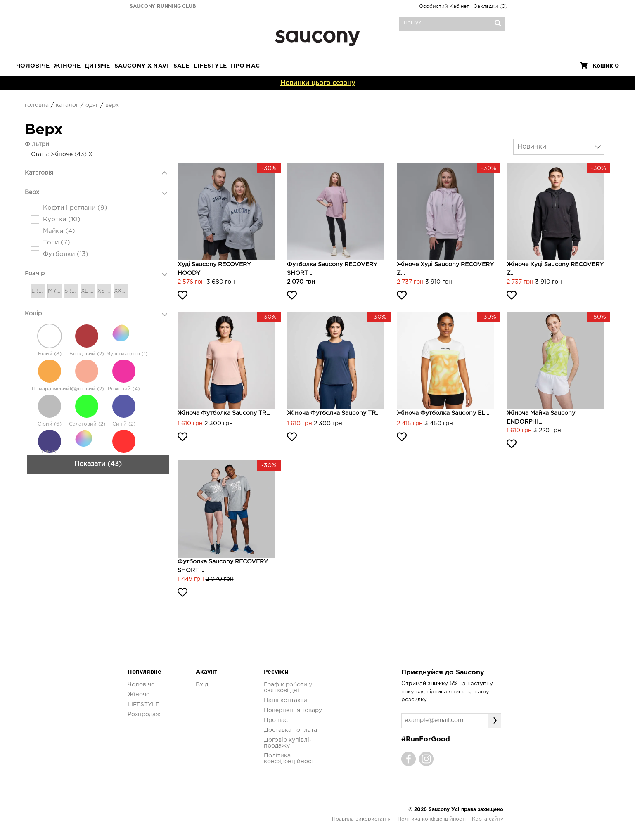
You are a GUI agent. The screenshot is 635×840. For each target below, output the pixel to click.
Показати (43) (98, 600)
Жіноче (67, 66)
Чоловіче (33, 66)
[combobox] (559, 147)
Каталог (67, 105)
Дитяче (97, 66)
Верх (112, 105)
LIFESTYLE (210, 66)
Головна (37, 105)
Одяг (92, 105)
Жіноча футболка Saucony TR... (224, 413)
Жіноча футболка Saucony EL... (443, 413)
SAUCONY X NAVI (142, 66)
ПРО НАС (245, 66)
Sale (181, 66)
